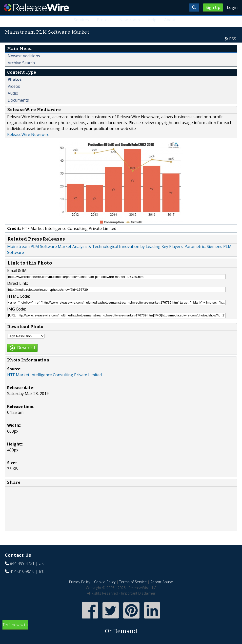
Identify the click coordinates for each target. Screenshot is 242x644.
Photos (15, 79)
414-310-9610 (22, 571)
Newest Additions (24, 56)
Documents (18, 100)
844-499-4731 (22, 563)
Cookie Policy (105, 582)
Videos (14, 86)
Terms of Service (133, 582)
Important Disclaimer (138, 593)
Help (152, 20)
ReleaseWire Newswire (28, 134)
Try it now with (121, 629)
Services (81, 20)
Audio (13, 93)
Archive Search (21, 63)
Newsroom (130, 20)
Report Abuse (162, 582)
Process (104, 20)
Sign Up (213, 7)
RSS (233, 39)
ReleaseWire (36, 7)
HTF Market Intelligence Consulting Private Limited (54, 375)
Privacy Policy (80, 582)
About (170, 20)
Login (232, 7)
